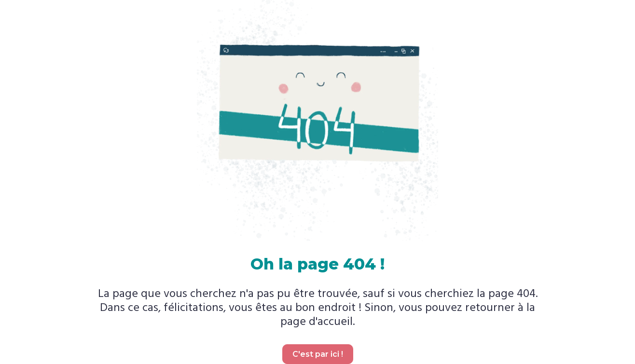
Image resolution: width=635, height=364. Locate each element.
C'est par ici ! (318, 354)
